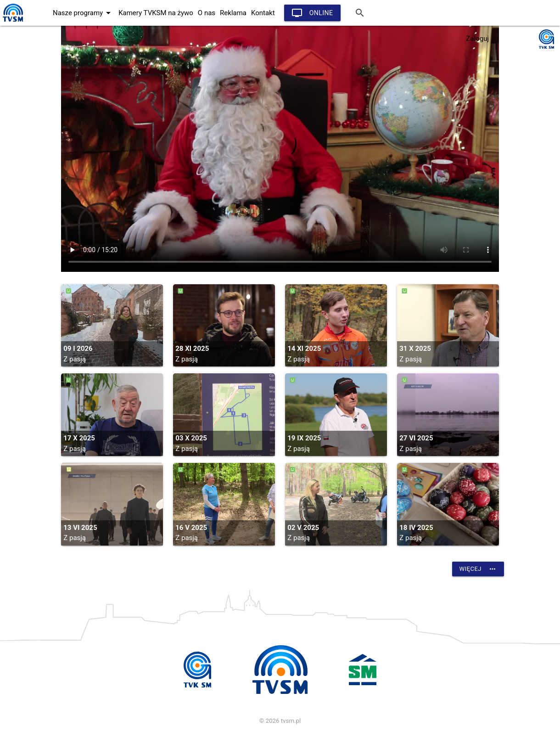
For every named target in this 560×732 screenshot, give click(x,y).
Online (312, 13)
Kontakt (263, 13)
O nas (207, 13)
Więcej (478, 569)
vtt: (280, 149)
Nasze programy (83, 13)
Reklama (233, 13)
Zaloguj (477, 39)
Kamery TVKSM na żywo (156, 13)
